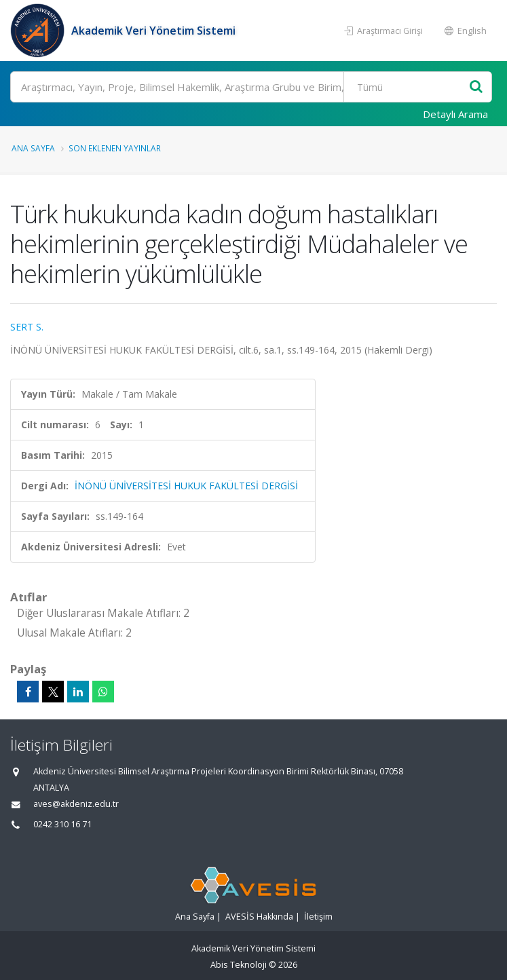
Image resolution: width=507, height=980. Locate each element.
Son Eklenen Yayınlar (115, 148)
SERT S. (27, 327)
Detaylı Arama (455, 114)
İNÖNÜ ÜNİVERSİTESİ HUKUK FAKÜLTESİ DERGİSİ (186, 486)
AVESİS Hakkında (259, 917)
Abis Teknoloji (239, 965)
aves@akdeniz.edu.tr (76, 804)
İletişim (318, 917)
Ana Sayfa (33, 148)
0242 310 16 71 (62, 824)
